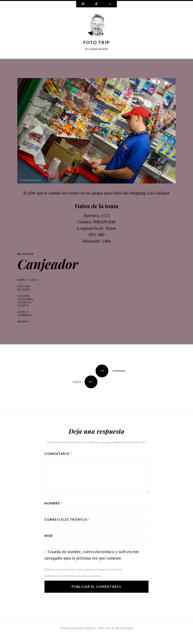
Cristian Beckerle (24, 288)
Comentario (58, 453)
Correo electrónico (67, 519)
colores (24, 296)
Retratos (25, 254)
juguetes (24, 302)
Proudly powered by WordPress (78, 628)
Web (49, 535)
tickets (23, 305)
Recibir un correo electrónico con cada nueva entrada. (74, 576)
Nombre (54, 503)
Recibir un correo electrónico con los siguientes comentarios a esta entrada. (85, 569)
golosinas (25, 299)
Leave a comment (25, 313)
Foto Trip (97, 42)
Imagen (23, 321)
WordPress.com (124, 628)
